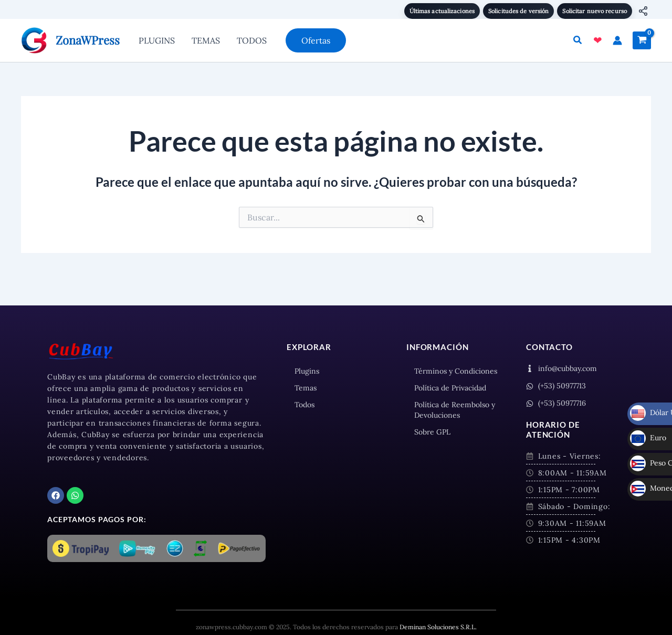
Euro (648, 419)
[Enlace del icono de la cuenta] (617, 40)
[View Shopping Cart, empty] (642, 40)
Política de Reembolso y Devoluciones (455, 410)
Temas (306, 388)
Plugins (307, 371)
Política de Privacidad (450, 388)
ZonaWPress (88, 40)
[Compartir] (643, 11)
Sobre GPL (432, 432)
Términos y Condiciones (456, 371)
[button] (316, 40)
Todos (304, 405)
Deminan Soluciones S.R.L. (438, 627)
